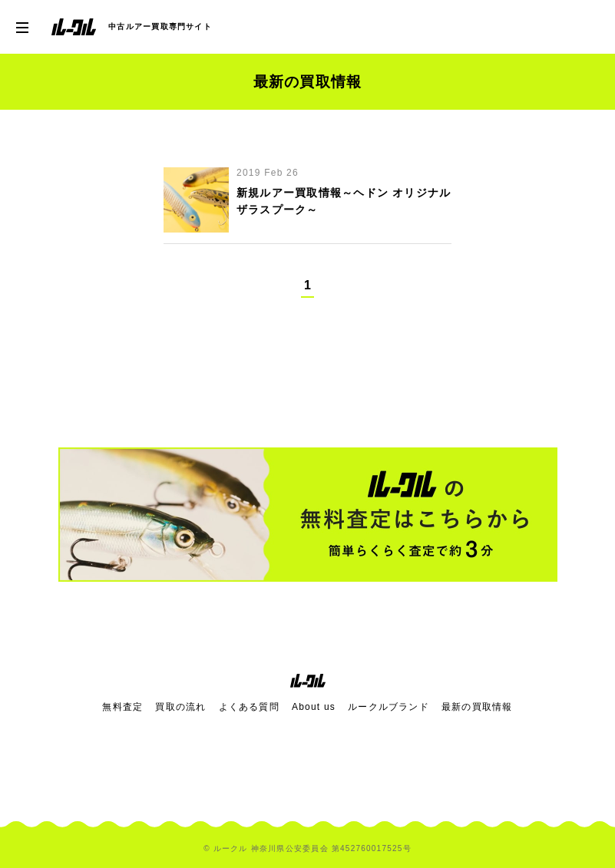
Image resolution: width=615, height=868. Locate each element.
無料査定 (122, 707)
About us (314, 707)
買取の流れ (180, 707)
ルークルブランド (389, 707)
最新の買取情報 (477, 707)
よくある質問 (249, 707)
